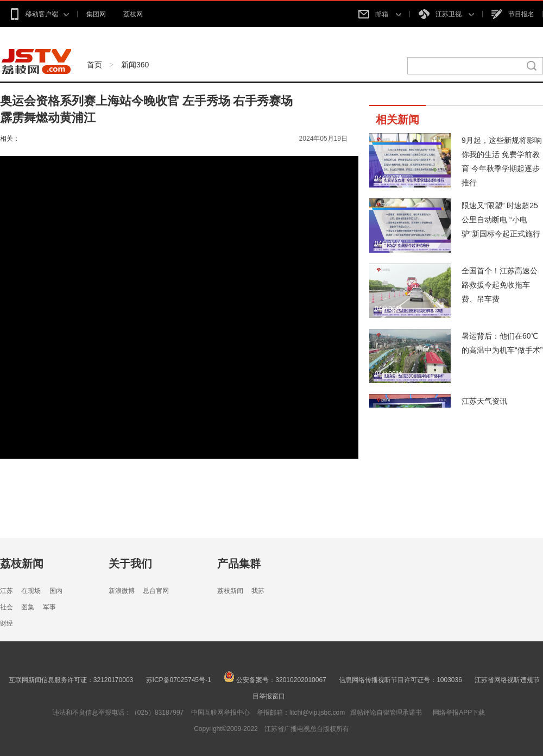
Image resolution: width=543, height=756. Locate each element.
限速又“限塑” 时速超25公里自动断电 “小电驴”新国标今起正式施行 (501, 220)
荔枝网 (133, 14)
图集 (28, 607)
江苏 (7, 591)
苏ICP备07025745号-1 (179, 680)
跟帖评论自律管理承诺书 (386, 713)
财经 (7, 623)
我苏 (258, 591)
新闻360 (135, 65)
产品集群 (239, 564)
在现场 (31, 591)
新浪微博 (122, 591)
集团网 (96, 14)
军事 (49, 607)
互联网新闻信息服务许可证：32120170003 (71, 680)
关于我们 (130, 564)
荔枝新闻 (22, 564)
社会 (7, 607)
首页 (94, 65)
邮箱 (380, 14)
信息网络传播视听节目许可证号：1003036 (400, 680)
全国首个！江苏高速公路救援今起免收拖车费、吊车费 (500, 285)
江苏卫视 (446, 14)
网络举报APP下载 (459, 713)
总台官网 (156, 591)
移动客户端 (39, 14)
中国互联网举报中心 (220, 713)
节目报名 (513, 14)
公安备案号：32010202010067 (275, 680)
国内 (56, 591)
